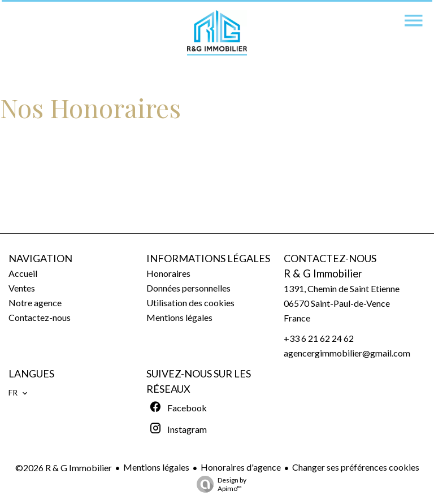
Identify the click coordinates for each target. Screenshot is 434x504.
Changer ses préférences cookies (356, 467)
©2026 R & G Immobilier (64, 468)
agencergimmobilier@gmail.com (347, 353)
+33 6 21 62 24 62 (319, 338)
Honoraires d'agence (241, 467)
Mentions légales (156, 467)
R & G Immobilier (323, 273)
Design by (219, 484)
